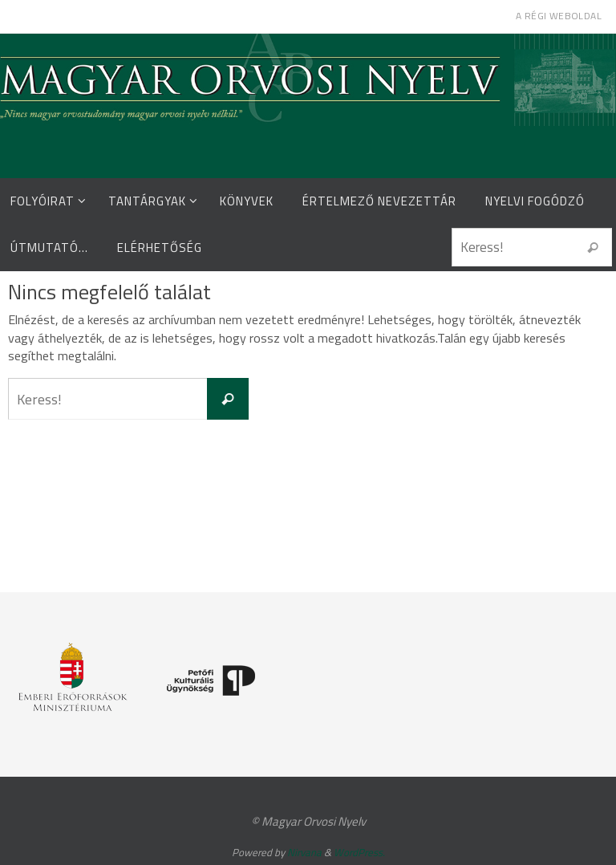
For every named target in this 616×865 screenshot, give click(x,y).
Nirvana (304, 852)
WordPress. (359, 852)
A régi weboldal (559, 16)
